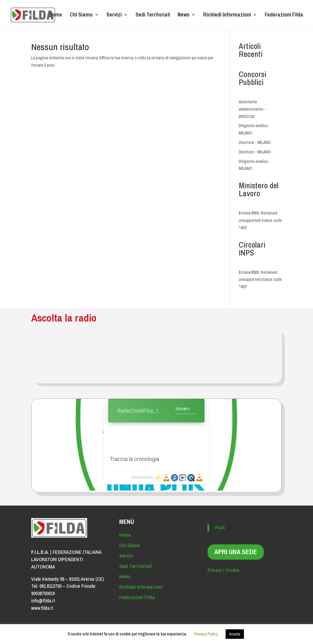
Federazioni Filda (284, 16)
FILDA (220, 528)
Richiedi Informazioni (227, 16)
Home (56, 16)
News (184, 16)
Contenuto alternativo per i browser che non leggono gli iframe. (156, 445)
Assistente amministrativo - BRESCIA (252, 109)
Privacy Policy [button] (206, 634)
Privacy (215, 570)
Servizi (114, 16)
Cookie (232, 570)
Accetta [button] (235, 634)
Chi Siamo (81, 16)
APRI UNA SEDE (236, 552)
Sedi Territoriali (153, 16)
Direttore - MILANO (255, 142)
